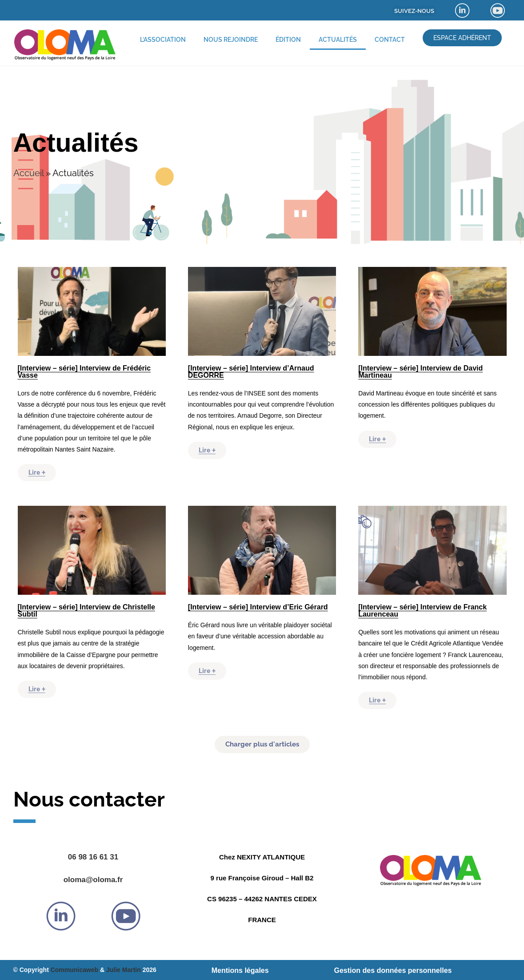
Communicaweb (74, 970)
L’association (163, 40)
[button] (262, 744)
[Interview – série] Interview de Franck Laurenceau (422, 611)
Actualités (338, 40)
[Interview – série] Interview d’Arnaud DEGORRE (251, 372)
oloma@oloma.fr (93, 880)
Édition (288, 40)
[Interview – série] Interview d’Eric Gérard (258, 607)
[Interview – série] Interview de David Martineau (420, 372)
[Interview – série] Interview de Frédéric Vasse (84, 372)
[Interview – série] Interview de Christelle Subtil (86, 611)
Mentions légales (240, 970)
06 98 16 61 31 (93, 857)
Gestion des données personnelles (393, 970)
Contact (390, 40)
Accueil (28, 173)
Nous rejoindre (231, 40)
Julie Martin (124, 970)
